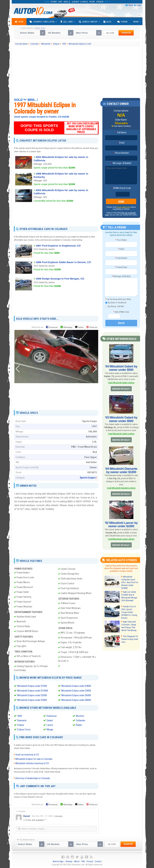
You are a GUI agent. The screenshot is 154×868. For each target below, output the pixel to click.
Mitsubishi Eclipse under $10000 (33, 691)
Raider (79, 725)
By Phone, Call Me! (115, 307)
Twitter (79, 327)
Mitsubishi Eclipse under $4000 (76, 686)
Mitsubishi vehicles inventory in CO (32, 763)
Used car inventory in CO (27, 755)
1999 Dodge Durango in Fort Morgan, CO (60, 279)
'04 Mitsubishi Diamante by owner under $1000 (121, 470)
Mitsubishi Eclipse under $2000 (32, 695)
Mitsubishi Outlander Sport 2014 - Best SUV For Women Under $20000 (130, 582)
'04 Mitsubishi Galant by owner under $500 (121, 368)
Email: (121, 143)
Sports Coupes (88, 478)
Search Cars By (88, 22)
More (136, 22)
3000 (20, 716)
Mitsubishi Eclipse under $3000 (32, 700)
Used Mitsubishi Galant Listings (121, 383)
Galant (50, 720)
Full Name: (121, 132)
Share (131, 5)
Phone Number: (121, 153)
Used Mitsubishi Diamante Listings (121, 488)
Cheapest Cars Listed (42, 22)
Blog (107, 22)
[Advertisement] (77, 72)
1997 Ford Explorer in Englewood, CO (58, 246)
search (126, 33)
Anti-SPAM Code (121, 312)
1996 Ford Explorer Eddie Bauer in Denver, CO (63, 262)
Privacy (90, 861)
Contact (98, 861)
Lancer (50, 725)
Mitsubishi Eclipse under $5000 (76, 691)
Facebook (53, 327)
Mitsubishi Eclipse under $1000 (32, 686)
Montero (80, 716)
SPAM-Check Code (121, 188)
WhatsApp (68, 327)
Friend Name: (121, 258)
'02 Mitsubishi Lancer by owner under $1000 (121, 525)
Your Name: (121, 240)
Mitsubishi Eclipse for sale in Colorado (34, 759)
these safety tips (124, 207)
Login (139, 5)
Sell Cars (67, 22)
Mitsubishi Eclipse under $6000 (76, 695)
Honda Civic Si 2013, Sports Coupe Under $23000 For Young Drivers (129, 612)
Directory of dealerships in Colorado (33, 778)
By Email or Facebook (116, 303)
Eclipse (21, 725)
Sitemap (69, 861)
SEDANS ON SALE (120, 389)
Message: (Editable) (121, 163)
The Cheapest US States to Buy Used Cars (130, 639)
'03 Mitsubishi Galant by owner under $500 (121, 419)
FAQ (83, 861)
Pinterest (93, 327)
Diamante (22, 720)
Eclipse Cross (24, 730)
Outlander (81, 720)
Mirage (50, 730)
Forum (122, 22)
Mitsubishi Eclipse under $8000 (76, 700)
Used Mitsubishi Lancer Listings (121, 539)
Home (19, 22)
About (77, 861)
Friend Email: (121, 267)
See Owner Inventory (122, 126)
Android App (58, 861)
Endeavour (52, 716)
